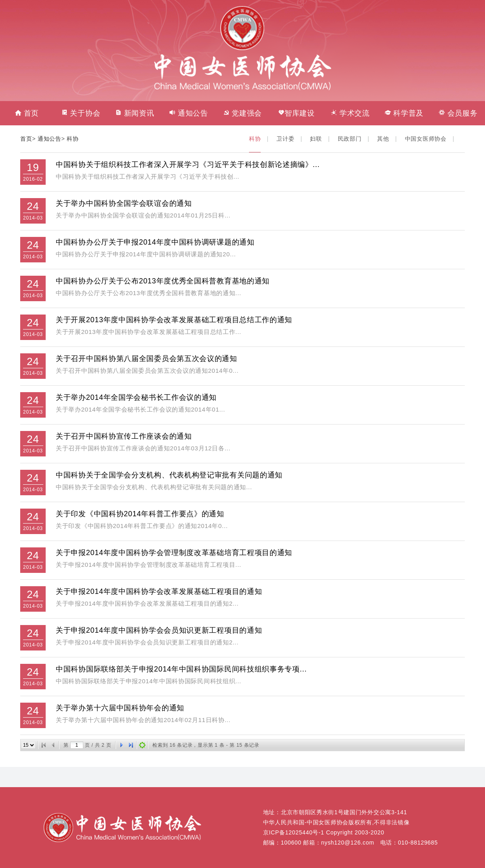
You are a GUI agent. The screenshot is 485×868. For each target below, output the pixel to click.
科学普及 (404, 113)
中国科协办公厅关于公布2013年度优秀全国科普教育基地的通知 (163, 281)
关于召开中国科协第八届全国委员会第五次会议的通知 (147, 359)
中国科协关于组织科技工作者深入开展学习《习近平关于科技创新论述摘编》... (188, 165)
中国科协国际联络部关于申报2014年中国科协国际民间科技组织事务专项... (181, 669)
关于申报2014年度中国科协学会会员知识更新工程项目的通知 (159, 630)
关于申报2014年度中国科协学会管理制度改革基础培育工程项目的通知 (174, 553)
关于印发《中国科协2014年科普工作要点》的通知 (140, 514)
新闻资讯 (135, 113)
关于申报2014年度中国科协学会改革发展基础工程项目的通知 (159, 591)
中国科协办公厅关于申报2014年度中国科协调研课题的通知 (155, 242)
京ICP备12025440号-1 (294, 832)
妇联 (316, 139)
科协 (73, 139)
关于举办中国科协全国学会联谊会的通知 (124, 203)
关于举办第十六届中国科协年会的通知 (120, 708)
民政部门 (350, 139)
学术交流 (350, 113)
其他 (383, 139)
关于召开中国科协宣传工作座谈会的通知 (124, 436)
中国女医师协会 (426, 139)
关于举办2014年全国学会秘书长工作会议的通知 (136, 397)
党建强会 (243, 113)
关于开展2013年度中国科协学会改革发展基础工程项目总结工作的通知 (174, 320)
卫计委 (285, 139)
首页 (27, 113)
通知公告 (189, 113)
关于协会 (81, 113)
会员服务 (458, 113)
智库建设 (296, 113)
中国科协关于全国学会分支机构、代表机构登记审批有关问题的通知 (169, 475)
